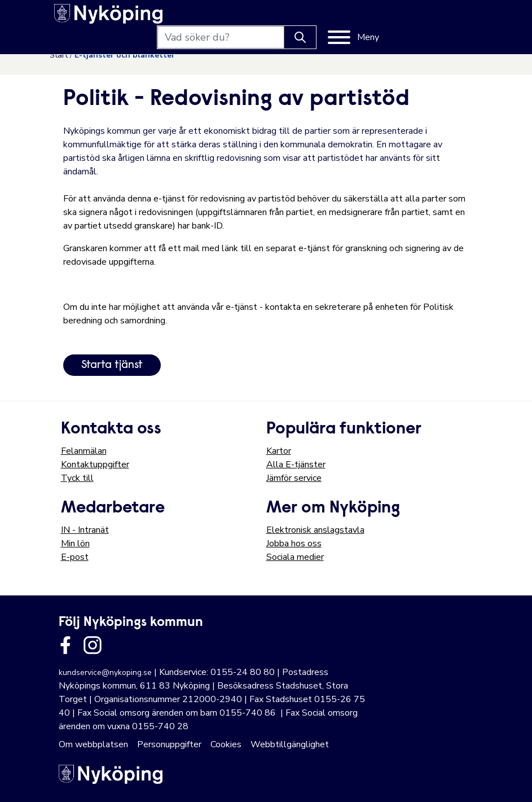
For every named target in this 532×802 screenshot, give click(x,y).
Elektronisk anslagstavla (315, 530)
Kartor (279, 451)
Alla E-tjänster (296, 464)
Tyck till (77, 478)
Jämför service (294, 478)
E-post (75, 557)
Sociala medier (295, 557)
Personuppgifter (169, 744)
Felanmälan (84, 451)
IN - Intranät (85, 530)
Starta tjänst (112, 365)
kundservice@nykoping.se (105, 672)
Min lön (75, 544)
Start (59, 55)
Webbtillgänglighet (290, 744)
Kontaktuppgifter (95, 464)
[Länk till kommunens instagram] (93, 645)
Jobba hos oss (294, 544)
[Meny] (446, 18)
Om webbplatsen (93, 744)
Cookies (226, 744)
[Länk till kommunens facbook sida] (65, 645)
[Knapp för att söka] (393, 18)
